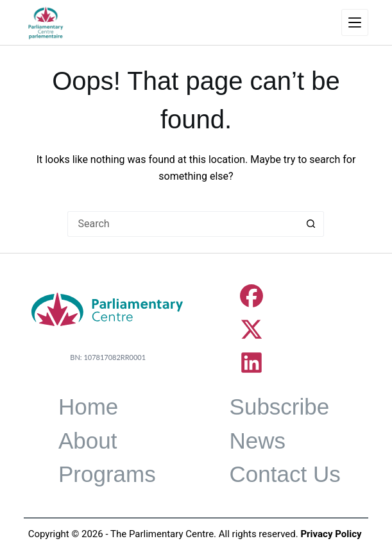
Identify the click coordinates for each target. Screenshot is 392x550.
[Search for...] (183, 224)
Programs (107, 474)
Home (88, 407)
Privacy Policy (331, 534)
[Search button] (311, 224)
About (88, 441)
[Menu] (355, 22)
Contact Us (285, 474)
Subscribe (280, 407)
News (258, 441)
